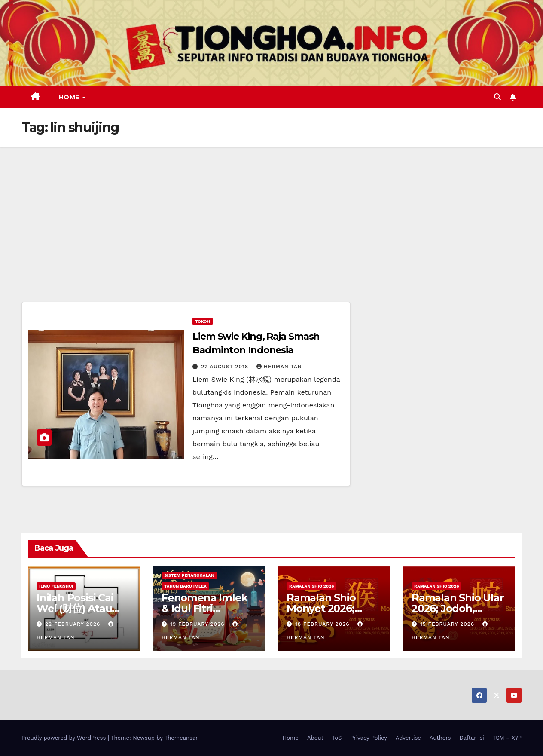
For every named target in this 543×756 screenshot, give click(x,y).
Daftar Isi (471, 738)
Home (70, 97)
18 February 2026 (323, 624)
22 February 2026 (74, 624)
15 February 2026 (448, 624)
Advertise (408, 738)
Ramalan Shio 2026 (311, 586)
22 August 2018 (226, 367)
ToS (337, 738)
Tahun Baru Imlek (185, 586)
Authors (440, 738)
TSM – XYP (507, 738)
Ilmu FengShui (56, 586)
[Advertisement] (271, 211)
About (315, 738)
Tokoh (203, 321)
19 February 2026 (198, 624)
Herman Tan (279, 367)
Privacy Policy (368, 738)
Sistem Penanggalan (189, 575)
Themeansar (181, 738)
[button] (497, 97)
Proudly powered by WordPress (65, 738)
